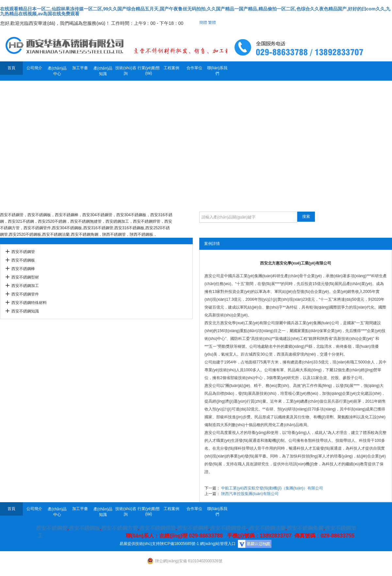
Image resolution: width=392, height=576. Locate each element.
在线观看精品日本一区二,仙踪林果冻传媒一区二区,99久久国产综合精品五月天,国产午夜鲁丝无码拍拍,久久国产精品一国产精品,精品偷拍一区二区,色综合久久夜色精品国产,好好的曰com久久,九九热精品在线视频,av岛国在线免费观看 (195, 11)
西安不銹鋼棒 (23, 269)
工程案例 (171, 68)
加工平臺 (80, 68)
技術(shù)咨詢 (126, 71)
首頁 (11, 68)
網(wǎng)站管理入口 (218, 544)
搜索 (306, 216)
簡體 (203, 23)
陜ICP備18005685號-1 (179, 544)
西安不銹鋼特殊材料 (29, 303)
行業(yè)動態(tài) (149, 71)
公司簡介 (34, 68)
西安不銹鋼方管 (120, 528)
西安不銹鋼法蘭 (267, 528)
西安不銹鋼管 (23, 252)
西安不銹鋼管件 (25, 294)
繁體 (212, 23)
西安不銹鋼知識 (25, 311)
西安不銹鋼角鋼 (305, 528)
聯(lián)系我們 (217, 71)
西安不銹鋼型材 (25, 277)
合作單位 (194, 68)
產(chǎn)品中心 (57, 71)
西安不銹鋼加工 (25, 286)
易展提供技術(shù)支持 (140, 544)
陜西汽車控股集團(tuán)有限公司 (250, 494)
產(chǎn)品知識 (103, 71)
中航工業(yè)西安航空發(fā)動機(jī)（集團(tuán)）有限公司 (272, 488)
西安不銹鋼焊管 (157, 528)
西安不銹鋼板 (23, 260)
